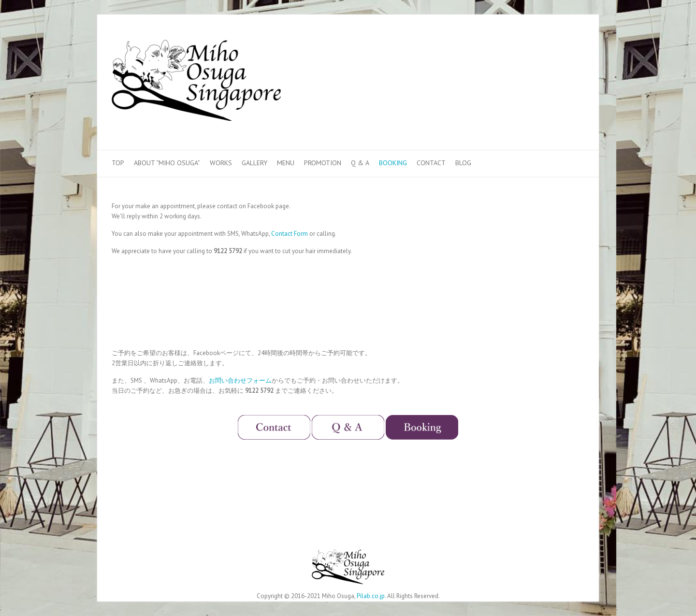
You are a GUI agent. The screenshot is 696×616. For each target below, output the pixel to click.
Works (221, 163)
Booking (393, 163)
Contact (431, 163)
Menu (286, 163)
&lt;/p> (281, 301)
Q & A (360, 163)
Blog (463, 163)
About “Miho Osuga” (167, 163)
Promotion (323, 163)
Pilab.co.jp (371, 596)
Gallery (254, 163)
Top (118, 163)
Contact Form (290, 234)
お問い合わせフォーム (240, 380)
